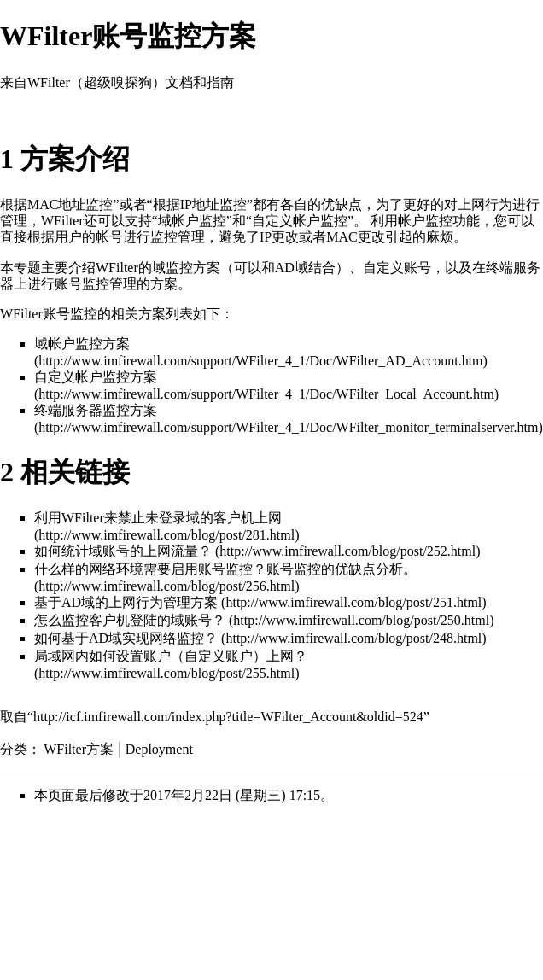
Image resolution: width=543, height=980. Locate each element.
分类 (14, 749)
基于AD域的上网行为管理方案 (126, 602)
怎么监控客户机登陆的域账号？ (130, 620)
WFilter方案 (79, 749)
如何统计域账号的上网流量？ (123, 551)
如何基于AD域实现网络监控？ (126, 638)
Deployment (159, 749)
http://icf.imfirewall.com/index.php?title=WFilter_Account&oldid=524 (228, 717)
